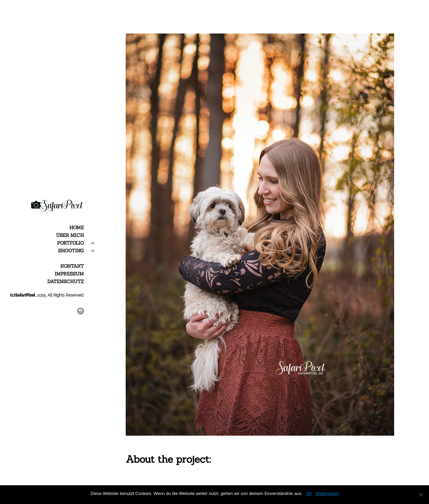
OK (309, 493)
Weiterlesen (327, 493)
